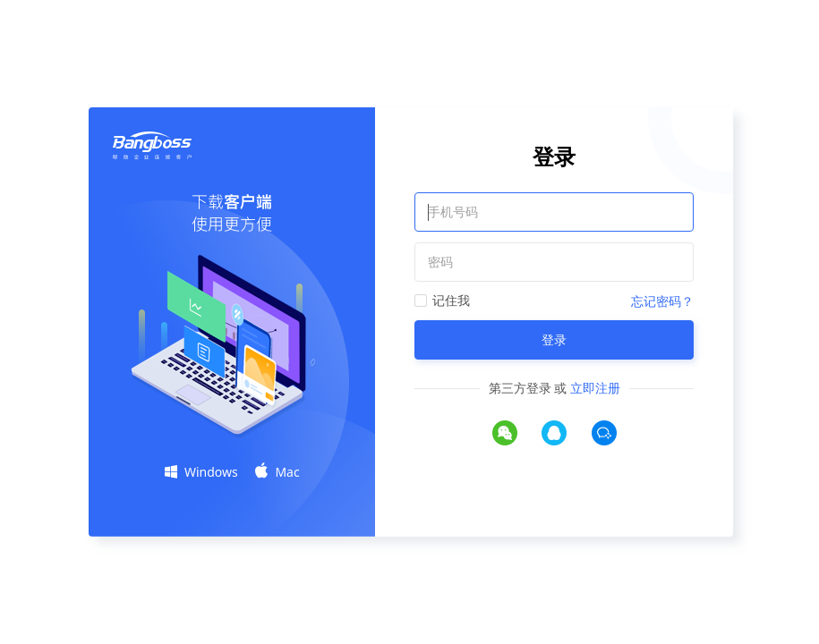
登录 (554, 339)
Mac (277, 471)
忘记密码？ (662, 301)
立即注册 (595, 388)
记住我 (451, 300)
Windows (201, 472)
